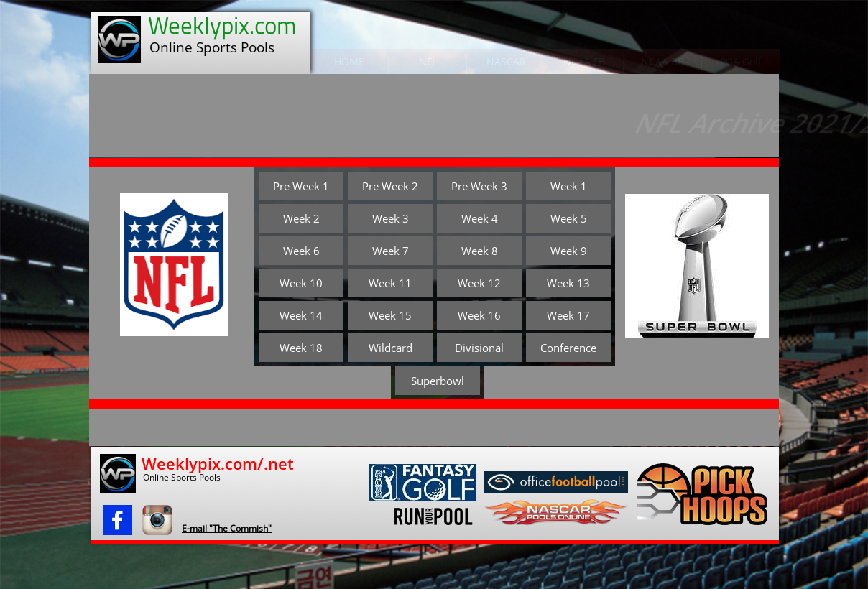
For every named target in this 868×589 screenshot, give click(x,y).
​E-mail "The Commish (225, 528)
